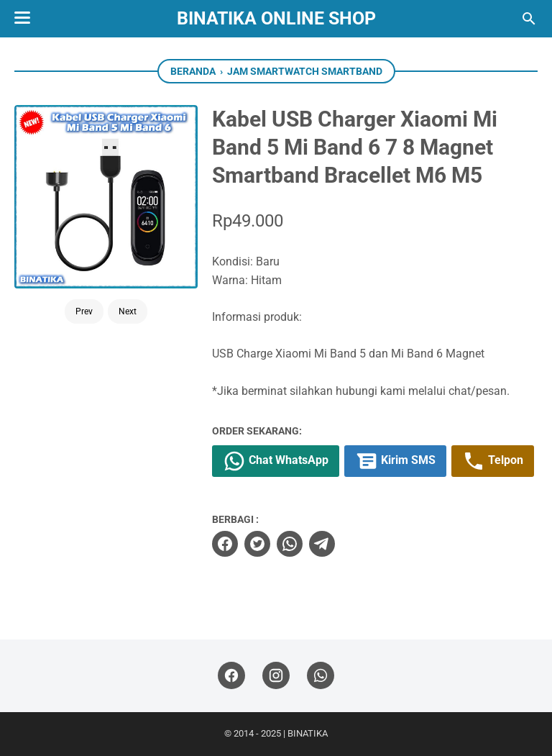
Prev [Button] (84, 311)
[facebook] (225, 544)
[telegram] (322, 544)
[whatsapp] (290, 544)
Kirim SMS (395, 461)
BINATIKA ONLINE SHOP (276, 18)
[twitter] (257, 544)
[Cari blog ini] (529, 19)
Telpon (493, 461)
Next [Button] (128, 311)
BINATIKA (308, 733)
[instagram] (276, 676)
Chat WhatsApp (276, 461)
